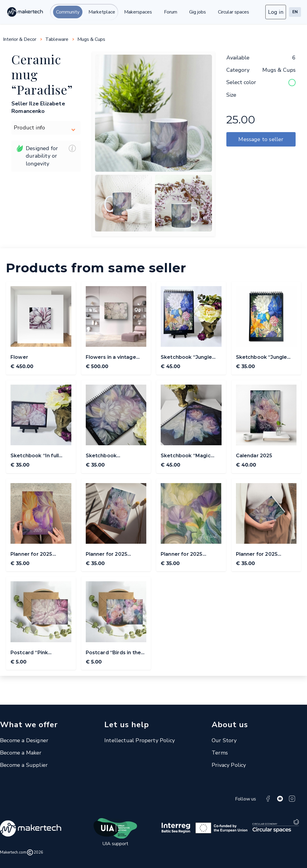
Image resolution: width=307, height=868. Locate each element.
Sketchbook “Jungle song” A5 (262, 358)
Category (238, 70)
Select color (241, 82)
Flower (19, 357)
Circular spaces (234, 12)
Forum (171, 12)
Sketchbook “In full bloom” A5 (35, 456)
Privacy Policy (229, 765)
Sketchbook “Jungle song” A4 (186, 358)
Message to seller (261, 139)
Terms (220, 753)
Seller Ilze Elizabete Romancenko (38, 107)
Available (238, 58)
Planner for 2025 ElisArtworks (31, 555)
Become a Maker (21, 753)
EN (295, 12)
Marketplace (102, 12)
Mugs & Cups (91, 39)
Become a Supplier (24, 765)
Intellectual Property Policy (140, 740)
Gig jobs (198, 12)
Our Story (224, 740)
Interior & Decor (20, 39)
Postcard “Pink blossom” (29, 653)
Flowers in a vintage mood (111, 358)
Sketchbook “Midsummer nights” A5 (116, 456)
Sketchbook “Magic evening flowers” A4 (187, 456)
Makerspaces (138, 12)
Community (68, 12)
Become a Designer (24, 740)
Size (231, 95)
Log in (276, 12)
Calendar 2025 (254, 456)
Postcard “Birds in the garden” (113, 653)
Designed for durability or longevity (46, 156)
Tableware (57, 39)
